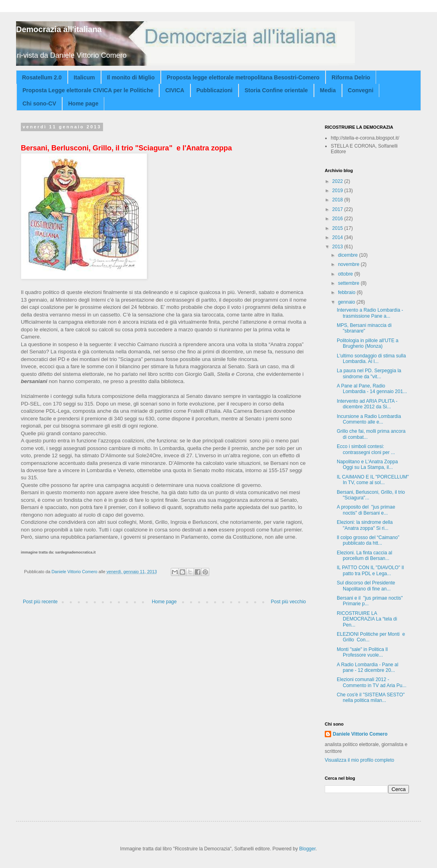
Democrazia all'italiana (59, 29)
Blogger (307, 849)
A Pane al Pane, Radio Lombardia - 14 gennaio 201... (372, 389)
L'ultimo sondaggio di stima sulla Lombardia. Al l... (371, 359)
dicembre (349, 255)
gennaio (347, 302)
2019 (338, 191)
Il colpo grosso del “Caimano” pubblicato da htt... (368, 540)
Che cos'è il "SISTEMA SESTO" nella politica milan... (371, 698)
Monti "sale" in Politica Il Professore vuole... (362, 652)
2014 (338, 237)
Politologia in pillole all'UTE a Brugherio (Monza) (368, 343)
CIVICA (175, 90)
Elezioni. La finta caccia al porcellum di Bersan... (364, 556)
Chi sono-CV (39, 103)
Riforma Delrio (351, 77)
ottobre (346, 274)
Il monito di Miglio (131, 77)
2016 (338, 219)
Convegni (361, 90)
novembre (349, 264)
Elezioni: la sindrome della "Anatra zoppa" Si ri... (365, 525)
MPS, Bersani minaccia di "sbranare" (364, 328)
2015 (338, 228)
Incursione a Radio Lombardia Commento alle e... (369, 419)
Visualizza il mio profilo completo (359, 760)
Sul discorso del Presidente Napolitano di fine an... (366, 586)
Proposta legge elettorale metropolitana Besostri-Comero (243, 77)
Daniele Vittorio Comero (360, 734)
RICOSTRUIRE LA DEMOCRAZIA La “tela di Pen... (367, 619)
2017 (338, 209)
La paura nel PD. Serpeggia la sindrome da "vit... (369, 373)
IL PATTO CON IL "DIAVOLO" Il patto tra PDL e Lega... (370, 570)
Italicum (84, 77)
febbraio (347, 292)
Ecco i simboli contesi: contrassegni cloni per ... (366, 449)
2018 (338, 200)
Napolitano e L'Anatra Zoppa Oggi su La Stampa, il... (367, 464)
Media (328, 90)
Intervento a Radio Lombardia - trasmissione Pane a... (370, 313)
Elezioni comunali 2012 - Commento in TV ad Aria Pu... (372, 682)
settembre (349, 283)
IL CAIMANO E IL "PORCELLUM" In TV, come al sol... (373, 480)
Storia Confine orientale (276, 90)
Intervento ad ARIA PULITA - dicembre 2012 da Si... (367, 404)
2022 (338, 181)
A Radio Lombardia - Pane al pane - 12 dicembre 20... (367, 667)
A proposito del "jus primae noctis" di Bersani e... (366, 510)
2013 (338, 247)
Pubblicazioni (214, 90)
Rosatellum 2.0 (42, 77)
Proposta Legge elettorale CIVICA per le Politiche (88, 90)
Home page (83, 103)
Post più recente (40, 602)
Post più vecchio (288, 602)
